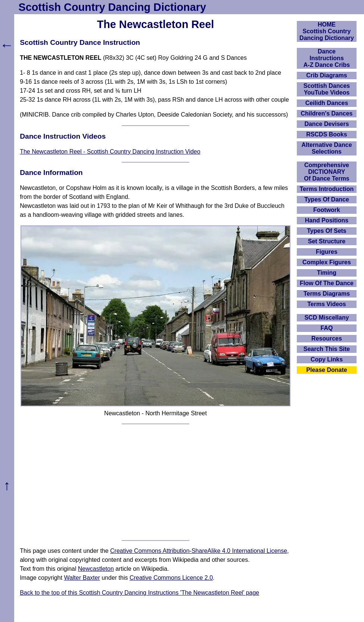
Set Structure (327, 241)
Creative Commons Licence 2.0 (171, 578)
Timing (327, 273)
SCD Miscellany (326, 318)
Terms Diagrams (327, 294)
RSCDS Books (326, 134)
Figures (327, 252)
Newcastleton (96, 569)
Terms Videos (326, 304)
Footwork (327, 210)
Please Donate (326, 370)
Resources (327, 338)
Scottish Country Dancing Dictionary (112, 7)
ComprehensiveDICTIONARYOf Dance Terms (327, 172)
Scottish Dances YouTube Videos (327, 89)
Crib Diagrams (326, 75)
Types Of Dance (327, 199)
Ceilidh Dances (327, 103)
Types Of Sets (327, 231)
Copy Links (327, 359)
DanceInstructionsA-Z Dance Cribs (327, 58)
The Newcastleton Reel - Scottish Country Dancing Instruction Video (110, 152)
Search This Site (327, 349)
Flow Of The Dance (327, 283)
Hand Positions (327, 220)
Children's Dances (327, 113)
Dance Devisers (326, 124)
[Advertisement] (155, 482)
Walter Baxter (82, 578)
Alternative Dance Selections (326, 148)
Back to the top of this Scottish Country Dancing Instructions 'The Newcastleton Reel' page (139, 593)
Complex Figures (327, 262)
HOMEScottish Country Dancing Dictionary (327, 31)
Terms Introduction (327, 189)
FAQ (327, 328)
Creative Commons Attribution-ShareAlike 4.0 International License (199, 551)
